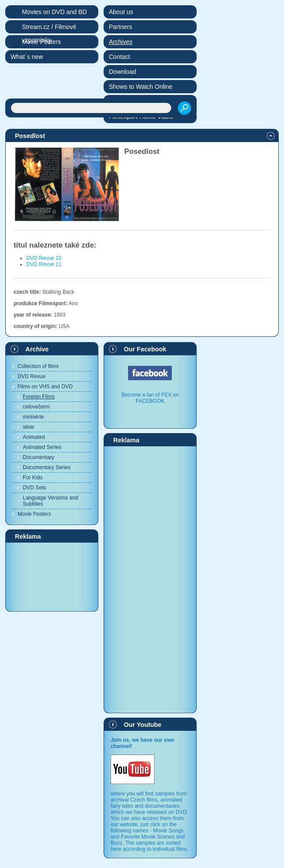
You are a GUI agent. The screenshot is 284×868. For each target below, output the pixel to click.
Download (122, 72)
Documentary (38, 457)
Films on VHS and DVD (45, 387)
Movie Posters (34, 514)
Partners (120, 27)
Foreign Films (39, 397)
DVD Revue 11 (44, 264)
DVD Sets (34, 488)
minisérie (33, 417)
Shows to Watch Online (141, 87)
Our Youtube (143, 725)
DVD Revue (31, 376)
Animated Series (42, 447)
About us (121, 12)
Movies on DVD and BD (54, 12)
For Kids (33, 478)
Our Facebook (145, 349)
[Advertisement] (52, 576)
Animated (34, 437)
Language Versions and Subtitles (50, 501)
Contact (119, 57)
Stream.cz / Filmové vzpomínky (49, 28)
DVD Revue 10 (44, 258)
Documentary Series (47, 467)
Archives (121, 42)
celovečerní (36, 407)
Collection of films (38, 366)
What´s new (27, 57)
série (29, 427)
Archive (37, 349)
